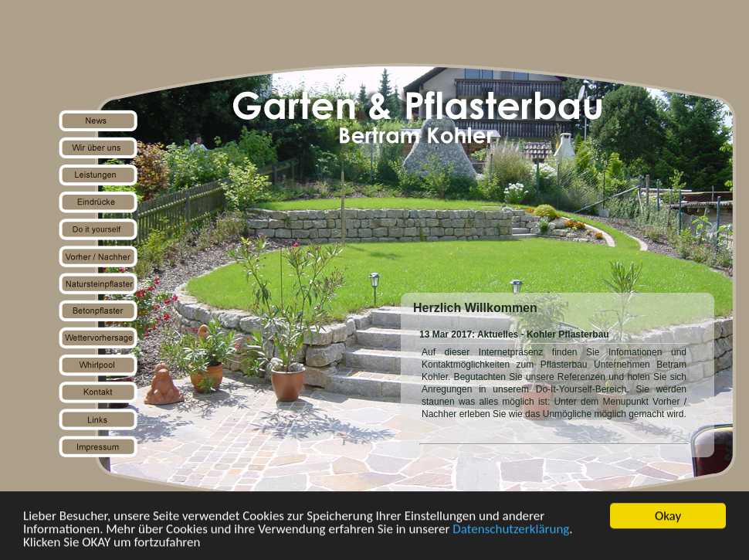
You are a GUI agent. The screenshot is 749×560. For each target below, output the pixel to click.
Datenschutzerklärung (511, 529)
